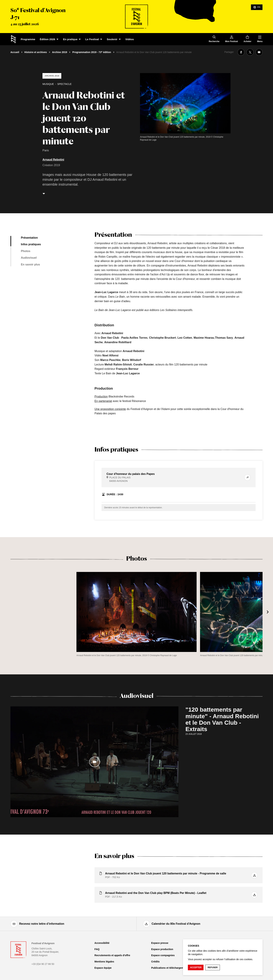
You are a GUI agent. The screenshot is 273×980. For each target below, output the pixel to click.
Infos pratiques (31, 244)
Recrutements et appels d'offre (112, 955)
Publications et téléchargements (170, 968)
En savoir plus (30, 264)
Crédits (155, 962)
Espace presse (160, 943)
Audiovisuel (29, 258)
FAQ (97, 949)
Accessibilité (102, 943)
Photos (26, 251)
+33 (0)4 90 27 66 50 (43, 964)
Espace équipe (103, 968)
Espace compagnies (163, 955)
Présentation (29, 238)
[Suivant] (268, 612)
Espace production (162, 949)
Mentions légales (104, 962)
